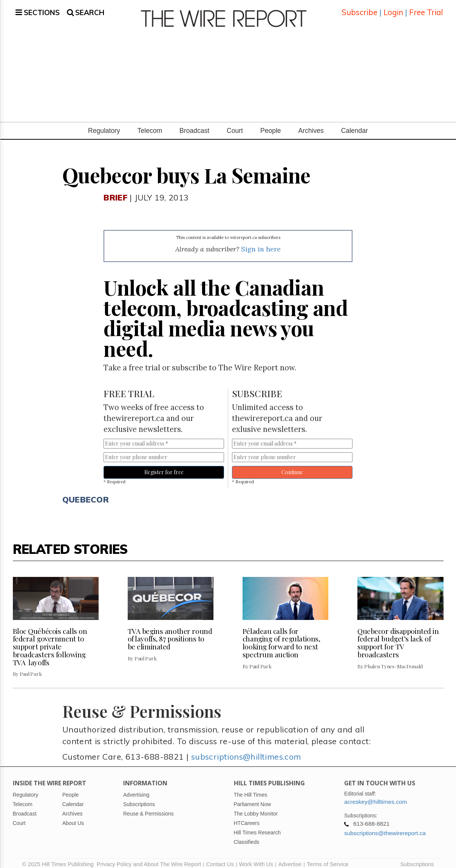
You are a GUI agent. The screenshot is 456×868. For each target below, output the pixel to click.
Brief (115, 192)
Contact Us (220, 859)
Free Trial (426, 9)
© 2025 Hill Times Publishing (60, 859)
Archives (311, 125)
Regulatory (104, 125)
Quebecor (86, 493)
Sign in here (261, 243)
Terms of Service (328, 859)
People (271, 125)
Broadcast (194, 125)
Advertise (290, 859)
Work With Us (256, 859)
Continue (292, 466)
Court (235, 125)
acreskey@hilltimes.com (376, 796)
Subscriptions (417, 859)
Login (393, 9)
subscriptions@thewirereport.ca (385, 827)
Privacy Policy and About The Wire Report (149, 859)
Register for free (164, 466)
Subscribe (359, 9)
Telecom (150, 125)
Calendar (355, 125)
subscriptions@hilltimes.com (246, 751)
